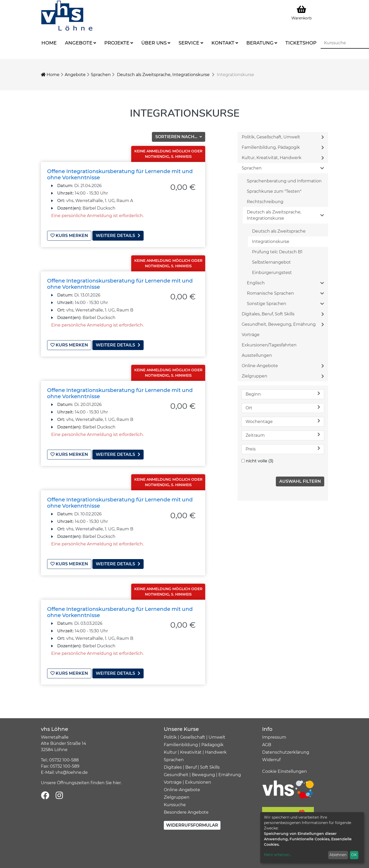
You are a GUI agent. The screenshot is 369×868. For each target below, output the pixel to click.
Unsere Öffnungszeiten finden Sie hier (81, 782)
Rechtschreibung (265, 202)
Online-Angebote (283, 366)
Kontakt (223, 43)
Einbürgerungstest (272, 273)
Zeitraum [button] (283, 435)
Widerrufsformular (192, 824)
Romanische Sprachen (285, 293)
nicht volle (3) (260, 461)
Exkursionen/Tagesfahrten (269, 345)
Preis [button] (283, 449)
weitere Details (118, 236)
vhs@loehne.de (72, 771)
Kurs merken (69, 236)
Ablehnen (338, 855)
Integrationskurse (271, 242)
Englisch (285, 283)
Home (49, 43)
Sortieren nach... (177, 137)
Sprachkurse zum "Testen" (274, 191)
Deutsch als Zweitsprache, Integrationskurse (163, 75)
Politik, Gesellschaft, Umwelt (283, 137)
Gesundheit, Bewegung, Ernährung (283, 324)
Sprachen (101, 75)
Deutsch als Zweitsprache (279, 231)
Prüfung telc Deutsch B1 (277, 252)
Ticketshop (301, 43)
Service (189, 43)
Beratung (260, 43)
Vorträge (251, 335)
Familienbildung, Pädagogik (283, 147)
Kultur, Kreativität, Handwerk (283, 158)
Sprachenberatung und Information (284, 181)
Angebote (79, 43)
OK (354, 855)
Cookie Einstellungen (285, 770)
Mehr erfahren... (278, 855)
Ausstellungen (257, 355)
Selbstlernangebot (271, 262)
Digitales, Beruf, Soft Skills (283, 314)
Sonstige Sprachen (285, 304)
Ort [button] (283, 408)
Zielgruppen (283, 376)
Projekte (117, 43)
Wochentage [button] (283, 421)
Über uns (154, 43)
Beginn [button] (283, 394)
